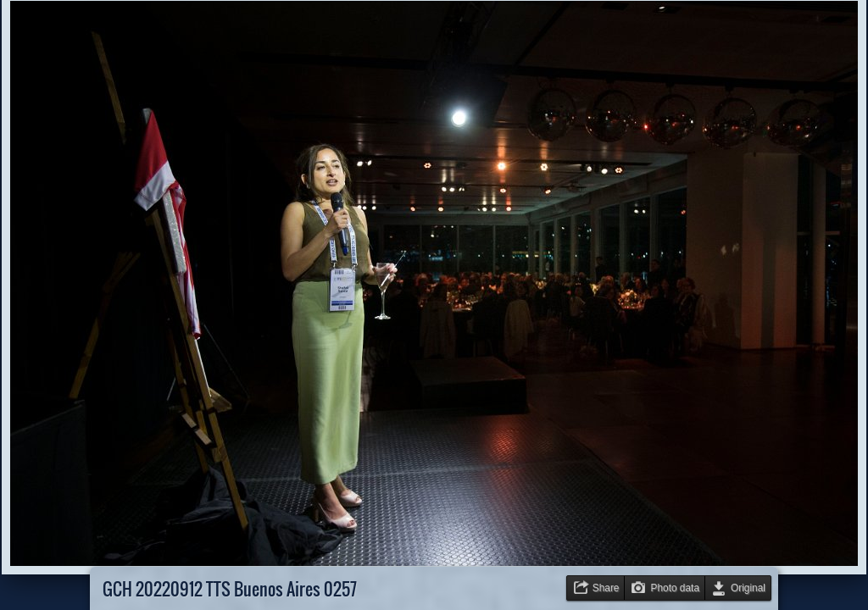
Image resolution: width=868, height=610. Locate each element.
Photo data (675, 588)
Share (606, 588)
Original (748, 588)
